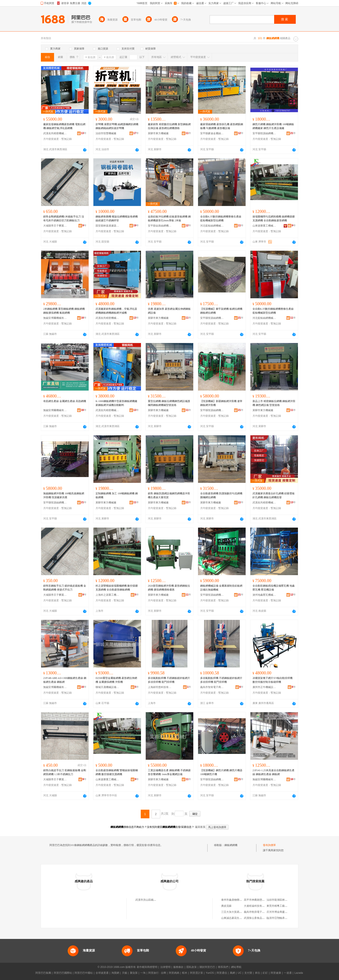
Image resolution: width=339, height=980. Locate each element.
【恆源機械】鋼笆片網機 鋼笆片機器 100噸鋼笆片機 (221, 772)
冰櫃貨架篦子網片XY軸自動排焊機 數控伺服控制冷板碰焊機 (273, 680)
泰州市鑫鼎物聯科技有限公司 (238, 900)
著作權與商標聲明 (147, 967)
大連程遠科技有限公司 (257, 906)
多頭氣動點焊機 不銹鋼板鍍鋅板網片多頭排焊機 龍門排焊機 (169, 680)
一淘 (143, 973)
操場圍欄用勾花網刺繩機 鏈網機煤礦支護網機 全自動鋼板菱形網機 (274, 219)
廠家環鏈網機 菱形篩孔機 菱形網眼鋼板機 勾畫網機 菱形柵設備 (222, 126)
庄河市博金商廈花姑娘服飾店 (283, 912)
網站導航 (236, 967)
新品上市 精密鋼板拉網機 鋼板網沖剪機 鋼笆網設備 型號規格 (274, 403)
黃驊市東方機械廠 (158, 133)
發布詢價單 (269, 845)
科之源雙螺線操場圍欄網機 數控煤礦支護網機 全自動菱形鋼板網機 (117, 588)
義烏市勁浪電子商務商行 (258, 912)
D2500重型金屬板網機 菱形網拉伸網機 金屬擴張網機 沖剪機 (116, 680)
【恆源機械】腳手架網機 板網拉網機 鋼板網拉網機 (221, 311)
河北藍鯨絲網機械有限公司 (212, 226)
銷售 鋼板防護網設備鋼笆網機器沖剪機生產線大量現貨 (169, 495)
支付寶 (248, 973)
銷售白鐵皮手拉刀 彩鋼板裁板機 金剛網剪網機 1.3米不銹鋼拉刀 (65, 772)
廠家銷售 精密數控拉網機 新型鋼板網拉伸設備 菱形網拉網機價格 (169, 126)
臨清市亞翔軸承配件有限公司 (283, 918)
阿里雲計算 (197, 973)
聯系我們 (223, 967)
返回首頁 (200, 827)
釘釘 (265, 973)
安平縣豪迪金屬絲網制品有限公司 (212, 133)
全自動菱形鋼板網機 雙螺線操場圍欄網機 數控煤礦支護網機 (117, 772)
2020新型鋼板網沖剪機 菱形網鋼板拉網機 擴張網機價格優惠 (169, 588)
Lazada (299, 973)
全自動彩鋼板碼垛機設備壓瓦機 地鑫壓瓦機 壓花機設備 (274, 588)
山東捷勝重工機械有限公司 (264, 226)
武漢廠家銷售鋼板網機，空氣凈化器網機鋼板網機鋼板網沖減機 (116, 311)
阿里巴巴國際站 (63, 973)
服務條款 (178, 967)
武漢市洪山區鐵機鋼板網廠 (151, 900)
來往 (257, 973)
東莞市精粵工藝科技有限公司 (283, 906)
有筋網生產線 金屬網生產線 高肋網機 (65, 401)
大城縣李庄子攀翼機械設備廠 (55, 226)
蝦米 (185, 973)
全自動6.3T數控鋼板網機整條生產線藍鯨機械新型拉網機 (221, 219)
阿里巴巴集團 (43, 973)
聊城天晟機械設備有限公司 (107, 687)
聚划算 (134, 973)
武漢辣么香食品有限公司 (258, 918)
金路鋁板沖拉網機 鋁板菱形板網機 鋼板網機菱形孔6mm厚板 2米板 (169, 219)
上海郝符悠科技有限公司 (160, 687)
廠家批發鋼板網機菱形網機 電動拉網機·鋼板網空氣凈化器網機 (64, 126)
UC (240, 973)
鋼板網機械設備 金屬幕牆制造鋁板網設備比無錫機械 (221, 588)
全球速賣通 (102, 973)
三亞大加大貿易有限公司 (235, 912)
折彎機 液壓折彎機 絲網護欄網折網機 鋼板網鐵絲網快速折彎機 (117, 126)
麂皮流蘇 (226, 906)
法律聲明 (165, 967)
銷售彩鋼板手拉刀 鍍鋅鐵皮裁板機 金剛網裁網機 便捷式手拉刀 (65, 588)
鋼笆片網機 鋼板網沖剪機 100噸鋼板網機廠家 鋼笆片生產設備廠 (273, 126)
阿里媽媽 (174, 973)
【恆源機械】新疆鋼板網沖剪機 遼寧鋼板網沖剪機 (221, 403)
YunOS (210, 973)
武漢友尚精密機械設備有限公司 (55, 133)
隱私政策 (192, 967)
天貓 (125, 973)
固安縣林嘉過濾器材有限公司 (107, 226)
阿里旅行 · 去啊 (157, 973)
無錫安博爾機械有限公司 (55, 318)
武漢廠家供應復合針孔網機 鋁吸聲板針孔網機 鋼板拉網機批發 (274, 495)
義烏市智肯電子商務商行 (212, 687)
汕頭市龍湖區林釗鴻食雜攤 (282, 900)
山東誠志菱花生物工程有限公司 (239, 918)
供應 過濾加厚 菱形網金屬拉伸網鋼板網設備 (169, 311)
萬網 (232, 973)
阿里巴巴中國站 (84, 973)
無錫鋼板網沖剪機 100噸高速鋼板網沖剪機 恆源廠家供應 (64, 495)
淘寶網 (115, 973)
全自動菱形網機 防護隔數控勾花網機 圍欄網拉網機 (221, 495)
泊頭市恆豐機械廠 (106, 133)
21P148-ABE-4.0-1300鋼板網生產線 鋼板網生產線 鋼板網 (65, 680)
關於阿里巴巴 (207, 967)
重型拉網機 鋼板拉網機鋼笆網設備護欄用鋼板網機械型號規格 (169, 403)
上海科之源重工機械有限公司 (107, 595)
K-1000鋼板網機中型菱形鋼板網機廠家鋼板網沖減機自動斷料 (116, 403)
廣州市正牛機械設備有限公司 (264, 687)
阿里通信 (222, 973)
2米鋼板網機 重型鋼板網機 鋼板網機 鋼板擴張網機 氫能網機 (64, 311)
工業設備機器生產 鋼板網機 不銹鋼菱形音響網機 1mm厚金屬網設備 (169, 772)
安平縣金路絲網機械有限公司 (160, 226)
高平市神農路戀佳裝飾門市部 (261, 900)
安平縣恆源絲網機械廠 (264, 133)
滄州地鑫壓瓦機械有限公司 (264, 595)
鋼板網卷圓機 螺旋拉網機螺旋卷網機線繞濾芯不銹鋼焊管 (117, 219)
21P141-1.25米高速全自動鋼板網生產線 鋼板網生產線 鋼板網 (273, 772)
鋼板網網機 (231, 845)
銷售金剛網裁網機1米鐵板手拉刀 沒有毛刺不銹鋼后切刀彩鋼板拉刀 (64, 219)
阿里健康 (276, 973)
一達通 (288, 973)
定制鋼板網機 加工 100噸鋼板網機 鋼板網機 (117, 495)
